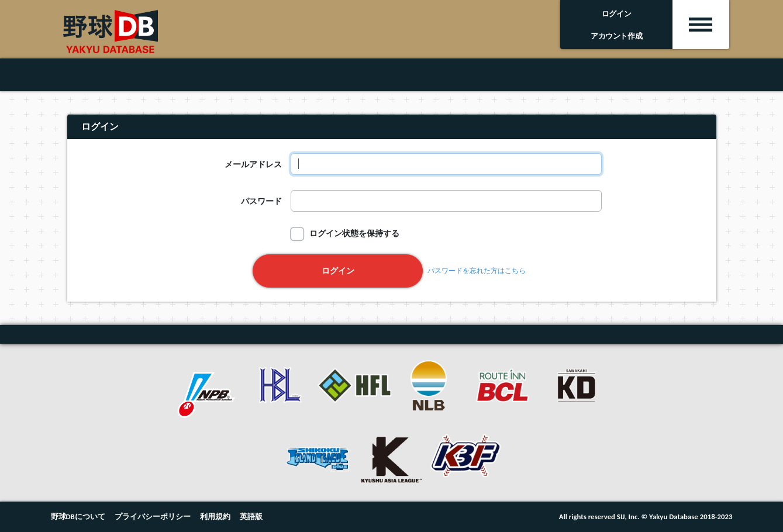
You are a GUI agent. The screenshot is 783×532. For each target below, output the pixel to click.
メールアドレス (253, 164)
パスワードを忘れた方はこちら (477, 271)
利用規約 (215, 517)
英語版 (251, 517)
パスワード (261, 201)
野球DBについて (78, 517)
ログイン (338, 271)
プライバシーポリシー (153, 517)
